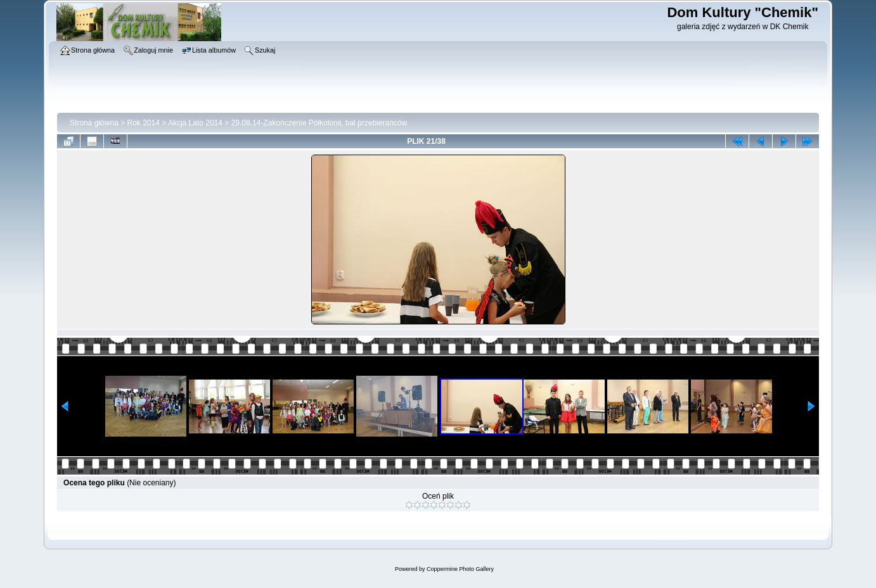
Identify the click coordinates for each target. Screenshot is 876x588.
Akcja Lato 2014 (195, 123)
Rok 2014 (144, 123)
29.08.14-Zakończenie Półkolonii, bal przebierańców (319, 123)
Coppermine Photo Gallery (460, 569)
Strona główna (94, 123)
